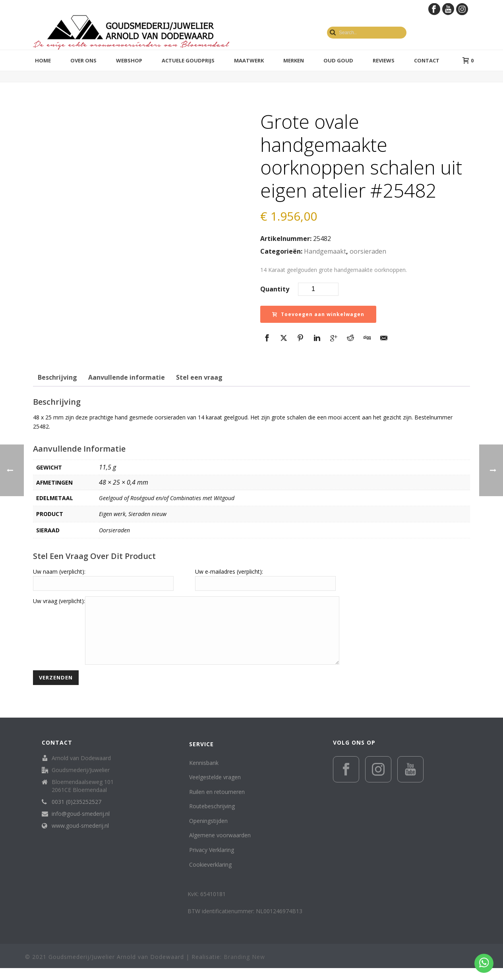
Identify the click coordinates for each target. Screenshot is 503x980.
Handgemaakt (325, 251)
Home (43, 60)
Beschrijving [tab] (57, 377)
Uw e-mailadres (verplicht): (229, 572)
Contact (427, 60)
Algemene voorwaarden (220, 847)
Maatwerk (249, 60)
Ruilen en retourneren (217, 804)
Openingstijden (208, 833)
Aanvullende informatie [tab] (127, 377)
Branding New (244, 969)
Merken (294, 60)
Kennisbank (204, 775)
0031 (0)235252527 (76, 814)
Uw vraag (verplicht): (59, 601)
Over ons (83, 60)
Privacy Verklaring (212, 862)
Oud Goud (338, 60)
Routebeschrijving (212, 818)
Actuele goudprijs (188, 60)
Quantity (275, 289)
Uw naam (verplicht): (59, 572)
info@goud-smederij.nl (81, 826)
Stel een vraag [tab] (199, 377)
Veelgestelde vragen (215, 789)
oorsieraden (368, 251)
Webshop (129, 60)
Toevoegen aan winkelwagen (318, 314)
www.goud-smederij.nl (80, 838)
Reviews (384, 60)
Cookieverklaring (210, 876)
